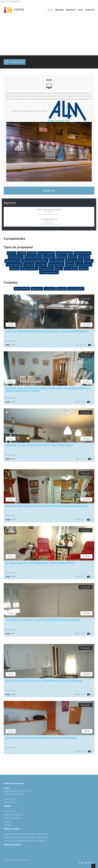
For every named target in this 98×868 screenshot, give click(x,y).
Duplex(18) (62, 257)
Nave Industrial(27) (64, 253)
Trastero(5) (29, 265)
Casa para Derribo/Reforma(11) (35, 261)
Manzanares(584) (22, 289)
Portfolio (71, 10)
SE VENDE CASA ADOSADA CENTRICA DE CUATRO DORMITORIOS (40, 563)
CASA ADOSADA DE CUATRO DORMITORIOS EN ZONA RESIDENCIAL (41, 738)
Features (59, 10)
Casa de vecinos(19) (33, 257)
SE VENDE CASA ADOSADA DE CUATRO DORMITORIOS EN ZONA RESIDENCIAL (47, 506)
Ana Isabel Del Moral (49, 219)
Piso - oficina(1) (71, 269)
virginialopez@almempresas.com (49, 214)
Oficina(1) (84, 269)
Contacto (90, 10)
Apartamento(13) (13, 261)
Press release (9, 811)
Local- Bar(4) (41, 265)
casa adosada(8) (57, 261)
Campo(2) (14, 269)
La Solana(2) (50, 289)
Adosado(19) (49, 257)
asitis (14, 8)
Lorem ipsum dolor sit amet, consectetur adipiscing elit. (26, 834)
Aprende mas (49, 191)
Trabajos (7, 821)
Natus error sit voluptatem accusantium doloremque (25, 841)
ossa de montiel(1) (76, 289)
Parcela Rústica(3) (56, 265)
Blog (80, 10)
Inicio (50, 10)
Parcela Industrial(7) (74, 261)
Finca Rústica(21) (16, 257)
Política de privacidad (12, 818)
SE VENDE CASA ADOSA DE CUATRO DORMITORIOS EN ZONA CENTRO (43, 620)
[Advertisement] (49, 36)
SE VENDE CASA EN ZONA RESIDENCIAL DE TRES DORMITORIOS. (40, 445)
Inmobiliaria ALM (17, 62)
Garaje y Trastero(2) (29, 269)
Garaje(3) (70, 265)
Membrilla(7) (37, 289)
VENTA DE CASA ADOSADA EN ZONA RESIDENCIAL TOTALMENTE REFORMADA (47, 331)
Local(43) (32, 253)
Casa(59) (22, 253)
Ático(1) (59, 269)
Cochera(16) (84, 257)
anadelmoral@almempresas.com (49, 224)
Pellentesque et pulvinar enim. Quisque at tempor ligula (26, 837)
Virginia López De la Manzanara (49, 210)
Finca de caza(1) (46, 269)
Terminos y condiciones (13, 815)
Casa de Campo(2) (84, 265)
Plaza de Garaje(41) (46, 253)
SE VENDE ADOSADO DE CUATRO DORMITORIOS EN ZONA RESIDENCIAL (44, 681)
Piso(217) (12, 253)
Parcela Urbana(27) (82, 253)
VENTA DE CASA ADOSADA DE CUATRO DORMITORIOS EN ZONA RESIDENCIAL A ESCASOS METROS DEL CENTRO (48, 390)
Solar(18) (73, 257)
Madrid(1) (61, 289)
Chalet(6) (89, 261)
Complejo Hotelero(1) (49, 272)
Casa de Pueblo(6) (14, 265)
